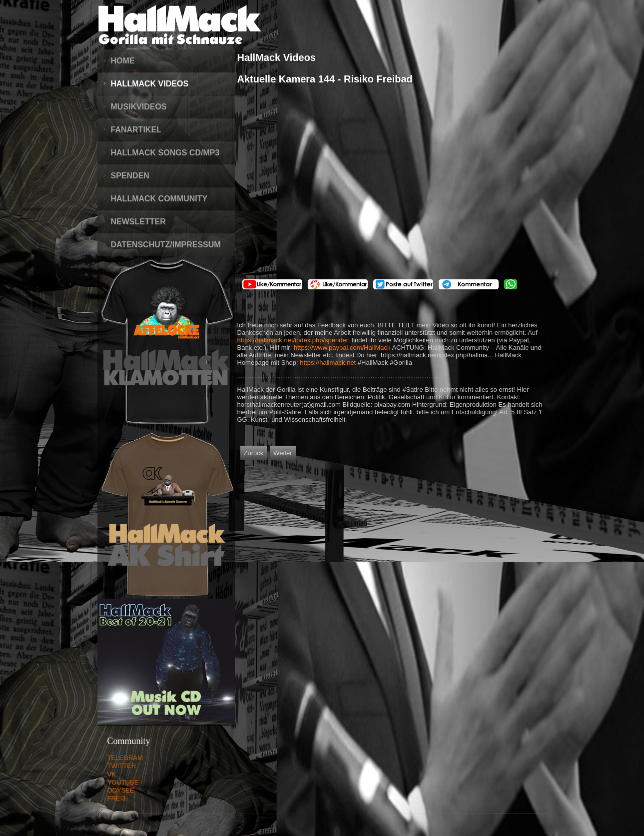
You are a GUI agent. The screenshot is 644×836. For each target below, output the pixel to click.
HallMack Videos (150, 84)
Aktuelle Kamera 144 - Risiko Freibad (325, 79)
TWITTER (122, 766)
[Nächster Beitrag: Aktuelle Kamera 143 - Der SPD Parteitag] (283, 453)
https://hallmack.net (328, 363)
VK (112, 774)
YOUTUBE (123, 782)
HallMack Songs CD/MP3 (165, 153)
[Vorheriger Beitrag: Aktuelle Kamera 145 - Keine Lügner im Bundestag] (254, 453)
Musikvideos (139, 107)
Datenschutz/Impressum (166, 245)
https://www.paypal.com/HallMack (342, 348)
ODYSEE (121, 790)
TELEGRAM (125, 758)
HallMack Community (159, 199)
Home (123, 61)
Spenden (130, 176)
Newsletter (138, 222)
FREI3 (117, 798)
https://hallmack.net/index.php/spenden (294, 340)
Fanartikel (136, 130)
